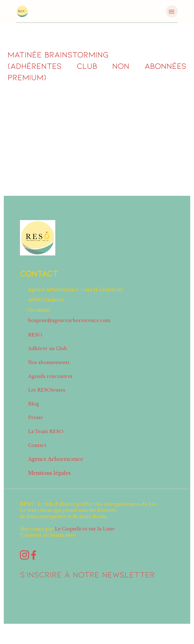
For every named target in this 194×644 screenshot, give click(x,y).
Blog (33, 410)
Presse (35, 424)
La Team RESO (46, 438)
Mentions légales (49, 479)
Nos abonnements (49, 369)
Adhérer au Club (47, 355)
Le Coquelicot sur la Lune (85, 535)
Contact (37, 452)
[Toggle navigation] (172, 11)
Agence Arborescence (56, 465)
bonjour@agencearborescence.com (69, 327)
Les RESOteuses (47, 396)
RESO (35, 341)
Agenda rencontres (50, 382)
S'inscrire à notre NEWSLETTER (87, 580)
